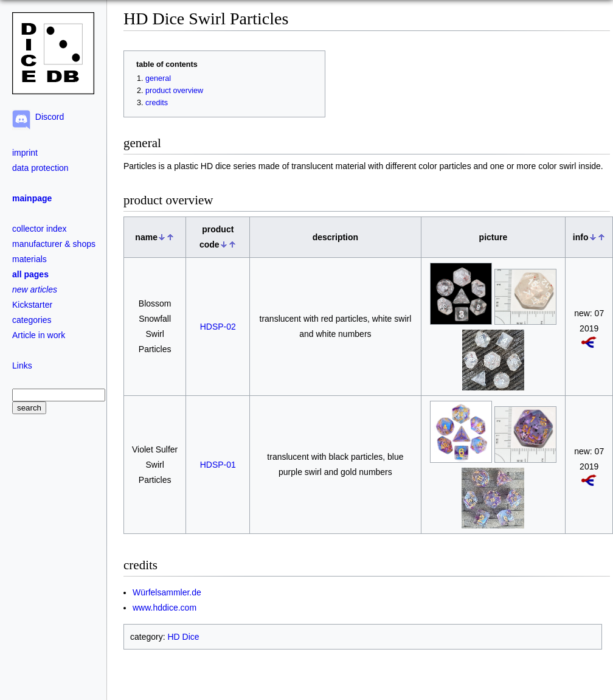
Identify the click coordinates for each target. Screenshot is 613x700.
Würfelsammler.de (167, 592)
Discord (47, 117)
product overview (174, 91)
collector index (40, 229)
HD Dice (183, 637)
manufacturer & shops (54, 244)
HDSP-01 (218, 465)
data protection (40, 168)
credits (157, 103)
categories (32, 320)
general (158, 78)
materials (29, 259)
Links (22, 366)
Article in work (39, 335)
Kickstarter (32, 305)
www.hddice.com (165, 608)
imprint (25, 153)
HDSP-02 (218, 327)
